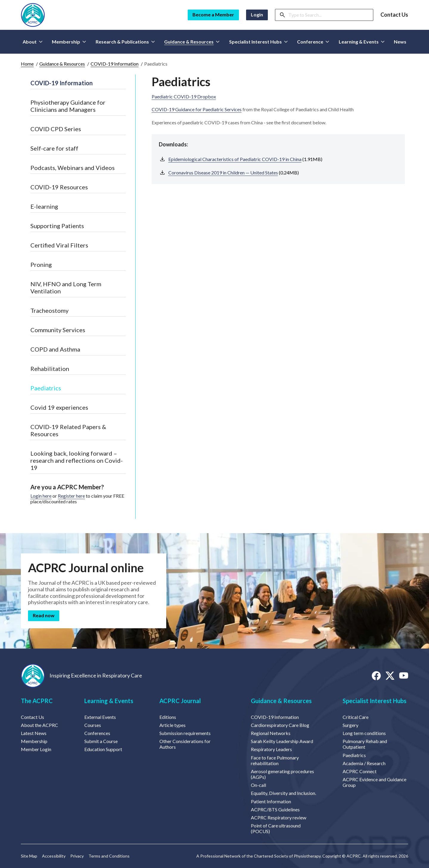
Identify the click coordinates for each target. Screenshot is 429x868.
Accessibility (54, 856)
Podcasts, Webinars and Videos (73, 168)
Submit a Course (101, 741)
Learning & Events (109, 701)
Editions (168, 717)
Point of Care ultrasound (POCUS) (276, 828)
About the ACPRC (39, 725)
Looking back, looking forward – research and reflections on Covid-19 (77, 460)
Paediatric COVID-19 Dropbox (184, 96)
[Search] (329, 15)
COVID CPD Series (56, 129)
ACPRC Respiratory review (279, 817)
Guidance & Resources (62, 64)
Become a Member (213, 14)
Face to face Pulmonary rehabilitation (275, 760)
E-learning (44, 206)
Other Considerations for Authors (185, 744)
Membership (34, 741)
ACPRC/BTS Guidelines (275, 809)
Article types (172, 725)
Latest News (34, 733)
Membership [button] (69, 42)
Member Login (36, 749)
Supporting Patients (57, 226)
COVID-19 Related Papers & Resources (68, 430)
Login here (41, 496)
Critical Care (356, 717)
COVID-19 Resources (59, 187)
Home (27, 64)
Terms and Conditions (109, 856)
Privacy (77, 856)
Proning (41, 264)
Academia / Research (364, 763)
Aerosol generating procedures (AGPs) (282, 774)
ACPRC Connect (360, 771)
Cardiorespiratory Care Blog (280, 725)
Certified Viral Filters (59, 245)
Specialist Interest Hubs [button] (258, 42)
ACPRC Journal (180, 701)
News (400, 42)
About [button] (33, 42)
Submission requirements (185, 733)
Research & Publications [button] (125, 42)
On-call (258, 785)
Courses (93, 725)
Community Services (58, 330)
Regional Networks (271, 733)
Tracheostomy (49, 310)
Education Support (103, 749)
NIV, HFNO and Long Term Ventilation (66, 287)
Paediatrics (46, 388)
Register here (71, 496)
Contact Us (394, 15)
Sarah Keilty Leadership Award (282, 741)
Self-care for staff (54, 148)
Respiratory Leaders (271, 749)
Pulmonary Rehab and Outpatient (365, 744)
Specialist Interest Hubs (374, 701)
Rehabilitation (50, 369)
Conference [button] (313, 42)
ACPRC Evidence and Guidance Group (374, 782)
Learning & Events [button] (362, 42)
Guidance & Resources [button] (192, 42)
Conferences (97, 733)
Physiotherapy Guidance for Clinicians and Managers (68, 106)
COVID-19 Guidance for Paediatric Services (197, 109)
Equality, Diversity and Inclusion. (283, 793)
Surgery (350, 725)
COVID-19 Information (115, 64)
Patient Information (271, 801)
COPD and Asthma (55, 349)
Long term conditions (364, 733)
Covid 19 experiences (59, 407)
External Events (100, 717)
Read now (44, 615)
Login (257, 14)
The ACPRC (37, 701)
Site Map (29, 856)
